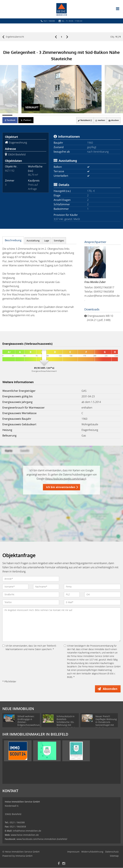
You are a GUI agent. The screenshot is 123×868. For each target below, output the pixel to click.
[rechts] (67, 37)
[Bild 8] (76, 115)
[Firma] (92, 587)
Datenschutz (112, 852)
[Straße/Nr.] (31, 594)
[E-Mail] (92, 602)
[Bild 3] (27, 115)
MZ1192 (10, 171)
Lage (47, 241)
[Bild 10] (96, 115)
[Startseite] (61, 9)
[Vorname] (15, 587)
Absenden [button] (110, 689)
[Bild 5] (47, 115)
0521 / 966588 (49, 21)
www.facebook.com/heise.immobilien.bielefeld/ (42, 839)
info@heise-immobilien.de (27, 831)
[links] (56, 37)
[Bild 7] (66, 115)
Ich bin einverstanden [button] (61, 487)
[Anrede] (31, 579)
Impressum (73, 852)
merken (100, 120)
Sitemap (114, 856)
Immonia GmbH (24, 856)
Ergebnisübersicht (13, 37)
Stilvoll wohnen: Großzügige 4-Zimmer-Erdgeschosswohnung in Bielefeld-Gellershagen (29, 724)
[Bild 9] (86, 115)
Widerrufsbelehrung (92, 852)
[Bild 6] (57, 115)
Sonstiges (59, 241)
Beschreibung (13, 240)
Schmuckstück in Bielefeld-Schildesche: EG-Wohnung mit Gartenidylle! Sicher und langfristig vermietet (67, 725)
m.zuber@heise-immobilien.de (102, 296)
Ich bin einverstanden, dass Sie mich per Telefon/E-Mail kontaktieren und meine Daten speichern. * (30, 647)
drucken (114, 120)
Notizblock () (84, 120)
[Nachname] (46, 587)
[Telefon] (31, 602)
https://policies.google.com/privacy (66, 479)
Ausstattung (33, 241)
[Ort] (102, 594)
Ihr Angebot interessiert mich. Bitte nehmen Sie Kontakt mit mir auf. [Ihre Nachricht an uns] (61, 625)
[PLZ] (72, 594)
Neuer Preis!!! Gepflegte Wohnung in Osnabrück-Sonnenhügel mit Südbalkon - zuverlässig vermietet (106, 725)
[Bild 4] (37, 115)
